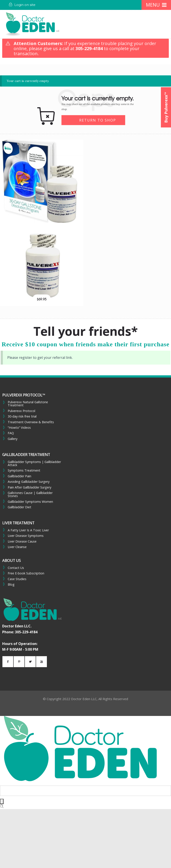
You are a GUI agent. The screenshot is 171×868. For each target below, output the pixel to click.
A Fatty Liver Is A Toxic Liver (28, 530)
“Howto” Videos (19, 428)
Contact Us (16, 568)
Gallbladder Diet (19, 507)
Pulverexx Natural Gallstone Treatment (28, 404)
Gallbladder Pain (19, 476)
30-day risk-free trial (22, 416)
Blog (11, 585)
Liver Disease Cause (22, 541)
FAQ (11, 433)
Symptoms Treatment (24, 470)
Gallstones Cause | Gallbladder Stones (30, 495)
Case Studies (17, 579)
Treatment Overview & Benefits (31, 422)
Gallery (13, 439)
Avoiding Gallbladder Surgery (29, 482)
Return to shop (98, 120)
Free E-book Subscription (26, 573)
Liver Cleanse (17, 547)
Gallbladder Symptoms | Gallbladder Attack (34, 464)
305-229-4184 (89, 48)
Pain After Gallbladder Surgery (29, 487)
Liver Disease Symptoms (26, 536)
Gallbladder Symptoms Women (30, 502)
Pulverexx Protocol (21, 411)
